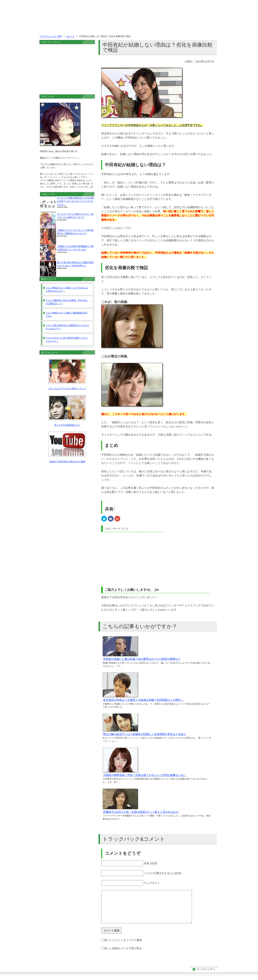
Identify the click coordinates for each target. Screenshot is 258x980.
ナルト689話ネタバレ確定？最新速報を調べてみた (67, 314)
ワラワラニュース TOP (51, 36)
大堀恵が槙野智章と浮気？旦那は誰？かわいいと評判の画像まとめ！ (145, 775)
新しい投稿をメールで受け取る (123, 948)
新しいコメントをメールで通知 (123, 940)
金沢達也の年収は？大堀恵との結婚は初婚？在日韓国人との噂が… (143, 700)
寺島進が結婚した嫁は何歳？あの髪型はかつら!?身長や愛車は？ (142, 659)
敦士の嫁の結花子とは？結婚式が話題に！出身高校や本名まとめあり (145, 734)
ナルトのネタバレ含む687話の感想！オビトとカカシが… (67, 339)
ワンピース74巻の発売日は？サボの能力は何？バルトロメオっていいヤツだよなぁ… (75, 201)
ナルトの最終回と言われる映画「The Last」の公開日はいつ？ (67, 302)
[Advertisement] (131, 559)
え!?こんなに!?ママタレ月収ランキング (67, 389)
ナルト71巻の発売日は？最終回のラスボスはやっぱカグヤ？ (67, 327)
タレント (70, 36)
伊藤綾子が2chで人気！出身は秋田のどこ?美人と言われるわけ (141, 812)
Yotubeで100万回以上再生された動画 (67, 462)
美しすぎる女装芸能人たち (67, 425)
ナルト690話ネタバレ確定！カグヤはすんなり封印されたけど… (67, 289)
